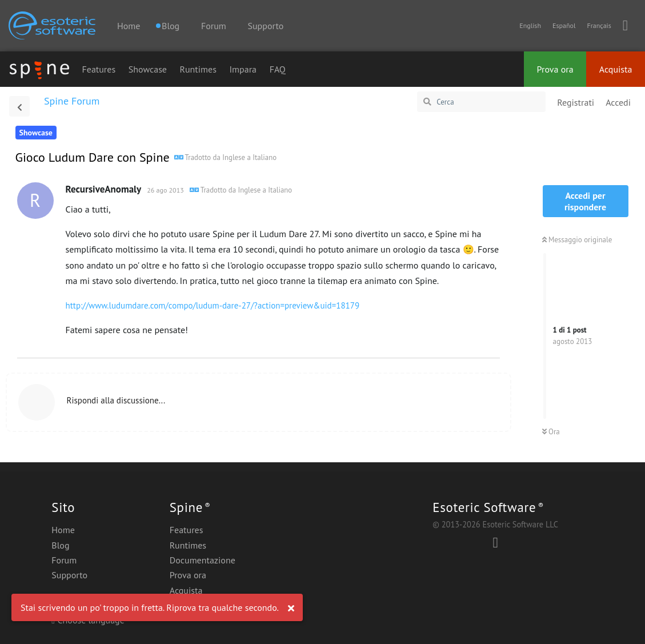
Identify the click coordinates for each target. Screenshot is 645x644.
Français (599, 25)
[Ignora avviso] (291, 609)
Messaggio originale (577, 240)
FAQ (278, 69)
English (530, 25)
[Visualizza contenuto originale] (241, 189)
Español (564, 25)
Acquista (616, 69)
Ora (551, 432)
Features (99, 69)
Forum (214, 26)
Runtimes (198, 69)
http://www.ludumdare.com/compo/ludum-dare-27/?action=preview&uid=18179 (213, 305)
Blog (60, 545)
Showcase (148, 69)
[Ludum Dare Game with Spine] (225, 157)
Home (129, 26)
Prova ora (555, 69)
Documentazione (203, 560)
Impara (243, 69)
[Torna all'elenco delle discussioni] (19, 106)
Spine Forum (72, 101)
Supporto (266, 26)
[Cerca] (481, 102)
